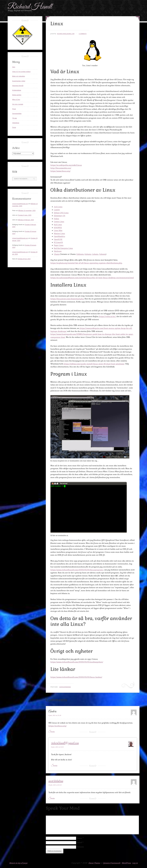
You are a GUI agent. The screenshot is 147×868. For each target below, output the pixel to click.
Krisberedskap (17, 90)
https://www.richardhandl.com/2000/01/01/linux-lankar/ (76, 677)
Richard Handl (30, 7)
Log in (135, 863)
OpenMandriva (60, 236)
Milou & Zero (16, 100)
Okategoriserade (65, 687)
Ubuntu (57, 254)
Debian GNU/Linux (61, 213)
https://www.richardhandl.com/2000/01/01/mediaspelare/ (77, 662)
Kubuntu (88, 254)
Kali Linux (58, 225)
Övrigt (14, 127)
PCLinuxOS (58, 242)
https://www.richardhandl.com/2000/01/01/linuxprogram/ (77, 570)
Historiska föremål (18, 86)
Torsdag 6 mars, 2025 (25, 215)
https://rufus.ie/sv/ (107, 316)
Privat (14, 109)
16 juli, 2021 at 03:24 (55, 785)
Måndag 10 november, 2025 (27, 211)
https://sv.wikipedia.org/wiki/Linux (66, 165)
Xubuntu (102, 254)
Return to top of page (18, 863)
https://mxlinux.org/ (58, 726)
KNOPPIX (58, 228)
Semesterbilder (17, 114)
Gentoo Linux (59, 222)
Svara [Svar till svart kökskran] (52, 799)
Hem (14, 67)
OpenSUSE (58, 239)
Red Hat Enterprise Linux (63, 248)
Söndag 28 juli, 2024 (24, 259)
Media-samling (17, 95)
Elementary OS (60, 216)
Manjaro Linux (59, 233)
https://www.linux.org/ (60, 171)
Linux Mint (58, 230)
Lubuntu (95, 254)
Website (80, 847)
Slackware (58, 251)
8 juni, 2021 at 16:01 (57, 747)
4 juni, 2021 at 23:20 (55, 715)
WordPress (126, 863)
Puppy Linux (59, 245)
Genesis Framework (112, 863)
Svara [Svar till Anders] (52, 732)
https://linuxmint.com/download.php (67, 299)
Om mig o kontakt (18, 104)
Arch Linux (58, 207)
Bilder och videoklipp (19, 76)
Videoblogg (16, 123)
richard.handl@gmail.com (66, 34)
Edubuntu (80, 254)
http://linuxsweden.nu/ (61, 168)
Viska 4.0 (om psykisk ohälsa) (21, 72)
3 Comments (83, 34)
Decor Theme (94, 863)
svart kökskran (56, 781)
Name (79, 838)
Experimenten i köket (19, 81)
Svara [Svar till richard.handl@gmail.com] (54, 766)
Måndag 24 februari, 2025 (26, 220)
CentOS (57, 210)
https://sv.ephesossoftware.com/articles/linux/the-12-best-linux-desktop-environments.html (92, 278)
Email (79, 842)
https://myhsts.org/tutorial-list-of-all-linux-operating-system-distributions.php (86, 263)
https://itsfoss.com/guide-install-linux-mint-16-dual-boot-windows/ (94, 364)
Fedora (56, 219)
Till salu (15, 118)
